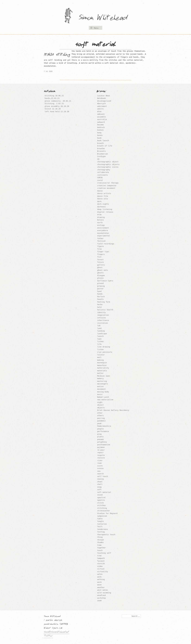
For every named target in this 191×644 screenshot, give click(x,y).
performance (103, 431)
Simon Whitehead (106, 18)
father (100, 238)
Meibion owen (104, 376)
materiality (103, 368)
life (99, 344)
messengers (102, 384)
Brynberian (102, 154)
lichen (100, 341)
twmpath (101, 558)
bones (100, 135)
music (100, 394)
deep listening (105, 209)
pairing (101, 418)
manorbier (102, 365)
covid (100, 180)
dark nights (103, 204)
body (99, 133)
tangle (100, 521)
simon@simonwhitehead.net (57, 632)
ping (99, 434)
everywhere (102, 230)
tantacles (102, 524)
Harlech (101, 297)
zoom (99, 601)
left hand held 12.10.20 (57, 112)
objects (101, 408)
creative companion (107, 186)
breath (100, 143)
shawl (100, 482)
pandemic (101, 421)
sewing (100, 479)
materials (102, 371)
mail (99, 357)
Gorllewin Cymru (105, 281)
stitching (102, 508)
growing (101, 286)
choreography (104, 170)
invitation (102, 323)
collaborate (103, 172)
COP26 (100, 178)
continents (102, 175)
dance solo (102, 199)
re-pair (101, 450)
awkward (101, 122)
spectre (101, 500)
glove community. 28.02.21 (58, 101)
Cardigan (101, 156)
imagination (103, 315)
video (100, 566)
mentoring (102, 381)
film (99, 249)
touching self (104, 553)
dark (99, 201)
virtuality (102, 572)
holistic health (105, 310)
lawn (99, 339)
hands (100, 294)
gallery (101, 265)
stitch (100, 503)
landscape (102, 334)
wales (100, 574)
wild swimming (104, 593)
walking (101, 579)
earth (100, 223)
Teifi (100, 527)
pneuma (100, 439)
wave (99, 585)
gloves (100, 278)
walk (99, 577)
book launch (103, 141)
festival (101, 241)
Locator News (104, 96)
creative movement (106, 188)
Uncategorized (104, 101)
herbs (100, 304)
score (100, 466)
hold (99, 307)
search (100, 474)
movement (101, 389)
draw (99, 215)
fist (99, 257)
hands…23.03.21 (52, 98)
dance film (102, 196)
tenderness (102, 529)
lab (99, 326)
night (100, 402)
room (99, 463)
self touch (102, 476)
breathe (101, 149)
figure (100, 246)
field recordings (106, 244)
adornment (102, 106)
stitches (101, 505)
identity (101, 312)
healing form (104, 302)
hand (99, 291)
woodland (101, 595)
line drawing (104, 347)
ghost (100, 267)
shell (100, 484)
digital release (105, 212)
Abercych (101, 104)
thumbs (100, 542)
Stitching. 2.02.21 (54, 104)
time (99, 545)
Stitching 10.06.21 (54, 96)
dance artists (104, 193)
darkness (101, 207)
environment (103, 228)
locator (101, 355)
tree (99, 556)
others (100, 415)
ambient (101, 114)
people (100, 429)
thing (100, 537)
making (100, 360)
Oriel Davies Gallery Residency (113, 410)
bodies (100, 130)
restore (101, 458)
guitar (100, 289)
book (99, 138)
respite (101, 455)
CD (98, 159)
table (100, 519)
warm (99, 582)
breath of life (105, 146)
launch (100, 336)
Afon (99, 112)
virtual (101, 569)
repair (100, 452)
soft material (104, 492)
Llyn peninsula (105, 352)
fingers (101, 254)
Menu (96, 28)
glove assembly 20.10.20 (57, 106)
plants (100, 437)
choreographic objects (108, 164)
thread (100, 540)
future (100, 262)
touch (100, 550)
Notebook (101, 98)
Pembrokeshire (104, 426)
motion (100, 386)
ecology (101, 225)
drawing (101, 217)
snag (99, 487)
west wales (102, 590)
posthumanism (104, 445)
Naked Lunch (103, 397)
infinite (101, 318)
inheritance (103, 320)
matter (100, 373)
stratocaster (104, 511)
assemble (101, 117)
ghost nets (102, 270)
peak (99, 423)
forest (100, 260)
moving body (103, 392)
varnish (101, 564)
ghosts (100, 273)
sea (99, 471)
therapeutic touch (106, 535)
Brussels (101, 151)
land (99, 328)
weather (101, 587)
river (100, 460)
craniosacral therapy (108, 183)
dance (100, 191)
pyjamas (101, 447)
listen (100, 349)
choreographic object (108, 162)
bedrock (101, 127)
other (100, 413)
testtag (101, 532)
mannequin (102, 363)
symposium (102, 516)
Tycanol (101, 561)
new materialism (105, 400)
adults (100, 109)
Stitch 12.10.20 (53, 109)
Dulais (100, 220)
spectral (101, 498)
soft (99, 490)
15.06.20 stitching (57, 55)
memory (100, 378)
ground (100, 283)
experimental (104, 236)
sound (100, 495)
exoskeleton (103, 233)
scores (100, 468)
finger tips (103, 252)
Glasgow (101, 275)
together (101, 548)
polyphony (102, 442)
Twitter (48, 636)
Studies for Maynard (107, 513)
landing (101, 331)
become (100, 125)
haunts (100, 299)
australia (102, 119)
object (100, 405)
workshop (101, 598)
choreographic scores (108, 167)
